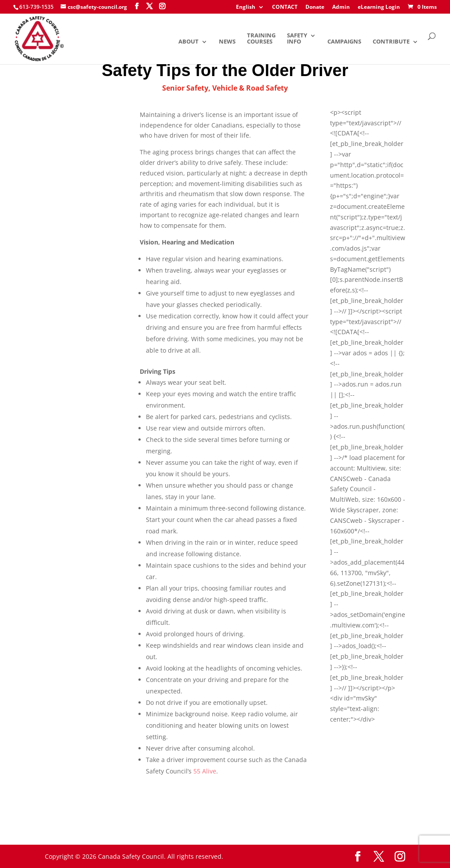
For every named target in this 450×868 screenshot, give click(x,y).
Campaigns (344, 42)
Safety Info (297, 39)
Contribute (391, 42)
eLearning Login (379, 7)
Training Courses (261, 39)
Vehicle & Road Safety (250, 88)
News (227, 42)
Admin (341, 7)
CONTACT (285, 7)
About (189, 42)
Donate (315, 7)
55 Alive (205, 771)
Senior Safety (185, 88)
